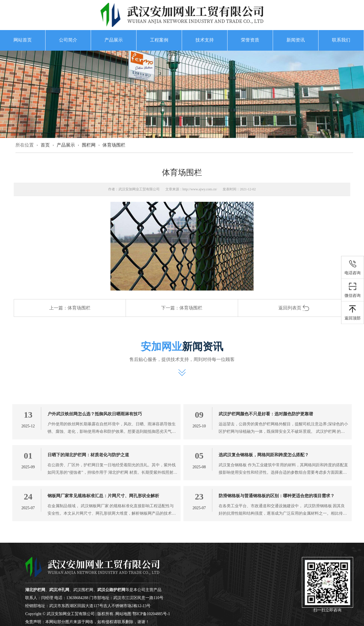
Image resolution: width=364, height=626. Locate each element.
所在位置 (25, 145)
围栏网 (89, 145)
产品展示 (114, 40)
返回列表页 (294, 308)
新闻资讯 (296, 40)
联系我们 (341, 40)
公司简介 (68, 40)
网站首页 (23, 40)
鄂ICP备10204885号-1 (151, 614)
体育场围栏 (114, 145)
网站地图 (123, 614)
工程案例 (159, 40)
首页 (45, 145)
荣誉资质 (250, 40)
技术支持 (205, 40)
